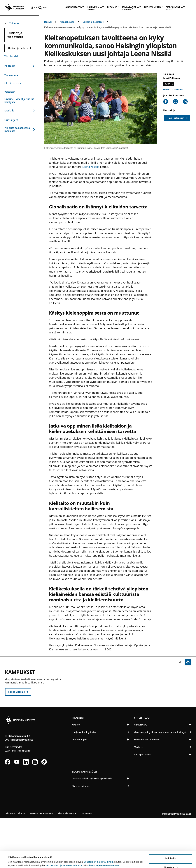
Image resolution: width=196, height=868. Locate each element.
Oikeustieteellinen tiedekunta (102, 696)
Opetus (167, 90)
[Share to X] (175, 102)
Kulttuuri (178, 90)
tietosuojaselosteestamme (104, 850)
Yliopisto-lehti (12, 56)
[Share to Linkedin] (185, 102)
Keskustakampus (85, 674)
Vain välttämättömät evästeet (171, 860)
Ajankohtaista (67, 22)
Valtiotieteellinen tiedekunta (102, 711)
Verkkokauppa (100, 786)
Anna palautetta (163, 801)
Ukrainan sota (13, 83)
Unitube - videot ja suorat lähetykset (19, 100)
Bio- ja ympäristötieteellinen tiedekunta (163, 681)
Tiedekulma (11, 75)
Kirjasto (100, 771)
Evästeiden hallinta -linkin (99, 846)
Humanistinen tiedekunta (102, 681)
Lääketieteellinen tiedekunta (163, 724)
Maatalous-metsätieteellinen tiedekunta (163, 703)
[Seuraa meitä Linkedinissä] (26, 808)
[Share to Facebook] (166, 102)
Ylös (181, 662)
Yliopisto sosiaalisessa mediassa (20, 129)
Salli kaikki (171, 843)
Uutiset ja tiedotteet (93, 22)
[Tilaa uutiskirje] (177, 118)
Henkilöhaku (163, 771)
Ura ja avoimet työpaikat (100, 778)
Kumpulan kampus (86, 732)
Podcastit (20, 66)
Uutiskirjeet (11, 120)
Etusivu (48, 22)
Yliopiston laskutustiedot (163, 786)
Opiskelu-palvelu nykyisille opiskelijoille (100, 825)
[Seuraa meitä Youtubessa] (17, 808)
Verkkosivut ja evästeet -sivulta (64, 850)
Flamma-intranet (100, 832)
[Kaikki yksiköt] (18, 692)
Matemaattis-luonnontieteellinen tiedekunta (102, 739)
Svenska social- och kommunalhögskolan (102, 718)
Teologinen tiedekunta (102, 703)
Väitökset (10, 92)
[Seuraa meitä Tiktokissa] (44, 808)
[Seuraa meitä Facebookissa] (8, 808)
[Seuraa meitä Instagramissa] (35, 808)
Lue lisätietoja (16, 858)
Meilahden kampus (147, 717)
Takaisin (12, 23)
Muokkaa (171, 852)
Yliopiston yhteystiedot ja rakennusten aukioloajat (163, 778)
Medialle (20, 111)
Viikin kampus (144, 674)
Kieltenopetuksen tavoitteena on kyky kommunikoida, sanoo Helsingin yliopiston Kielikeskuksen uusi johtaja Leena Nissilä (108, 27)
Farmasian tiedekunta (163, 696)
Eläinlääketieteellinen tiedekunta (163, 688)
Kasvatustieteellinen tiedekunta (102, 688)
